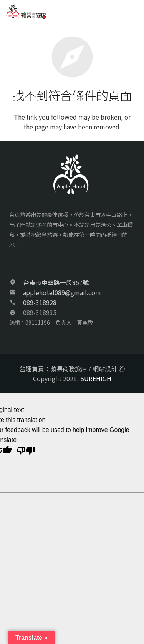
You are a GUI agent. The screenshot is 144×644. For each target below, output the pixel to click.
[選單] (134, 12)
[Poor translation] (26, 451)
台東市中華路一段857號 (56, 282)
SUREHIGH (96, 378)
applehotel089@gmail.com (62, 292)
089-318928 (40, 302)
